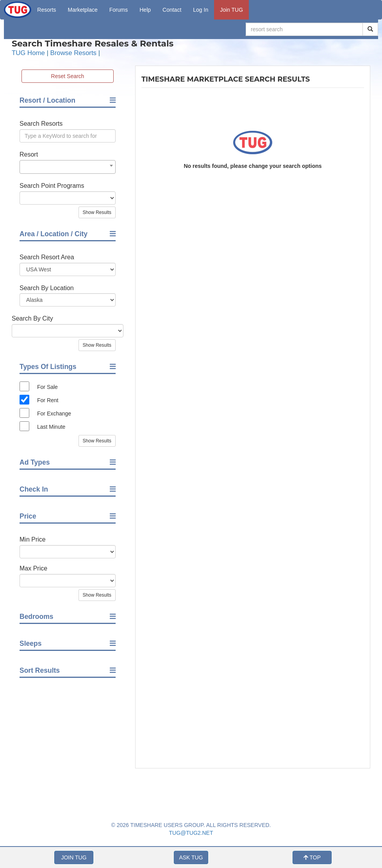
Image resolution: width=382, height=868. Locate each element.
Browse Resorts (73, 53)
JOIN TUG (74, 857)
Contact (172, 10)
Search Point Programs (52, 186)
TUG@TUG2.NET (191, 833)
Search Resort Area (47, 257)
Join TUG (231, 10)
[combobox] (68, 167)
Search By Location (47, 288)
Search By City (32, 318)
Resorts (46, 10)
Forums (119, 10)
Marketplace (83, 10)
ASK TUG (191, 857)
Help (145, 10)
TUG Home (28, 53)
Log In (201, 10)
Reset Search (68, 76)
